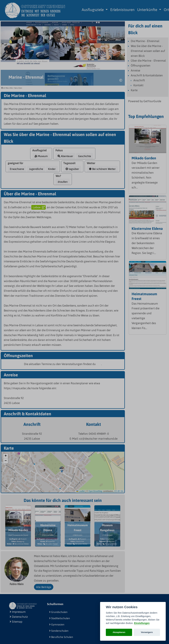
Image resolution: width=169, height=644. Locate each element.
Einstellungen (142, 623)
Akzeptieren (119, 632)
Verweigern (147, 632)
